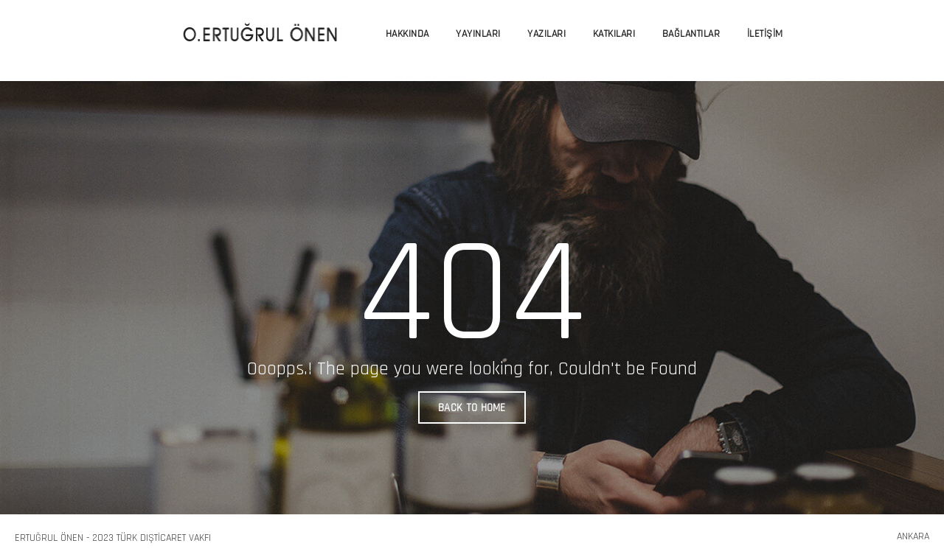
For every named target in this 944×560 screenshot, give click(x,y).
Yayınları (478, 34)
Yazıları (546, 34)
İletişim (765, 34)
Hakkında (407, 34)
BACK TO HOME (472, 408)
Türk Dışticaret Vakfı (164, 538)
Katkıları (614, 34)
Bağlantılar (691, 34)
